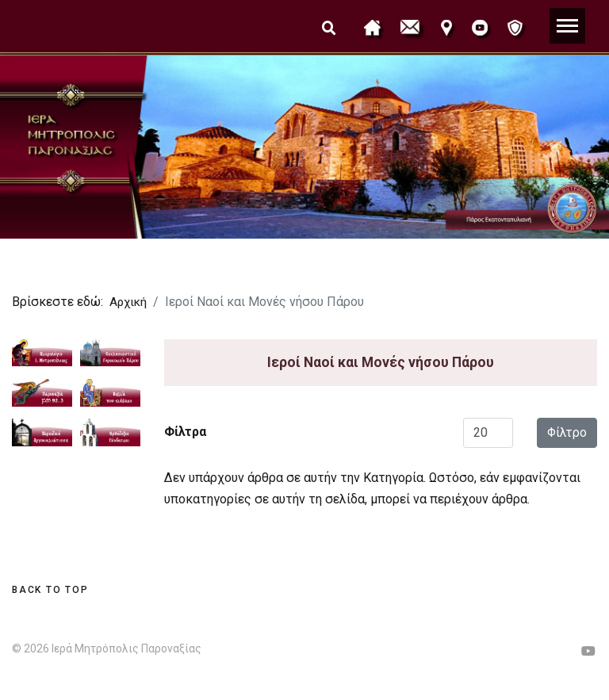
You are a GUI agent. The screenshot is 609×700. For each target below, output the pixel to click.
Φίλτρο (567, 432)
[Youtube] (588, 651)
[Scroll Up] (50, 590)
